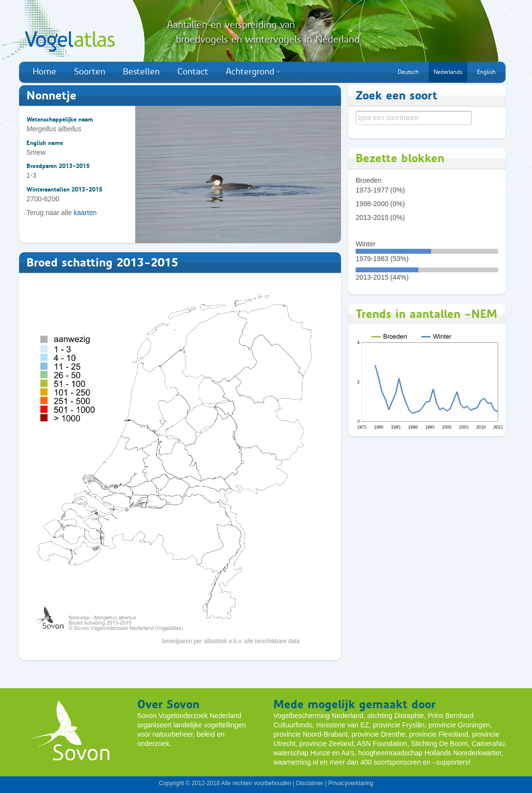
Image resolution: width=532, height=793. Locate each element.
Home (45, 72)
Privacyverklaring (351, 783)
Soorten (90, 72)
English (486, 72)
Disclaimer (310, 783)
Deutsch (408, 72)
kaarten (85, 213)
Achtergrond (253, 72)
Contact (193, 72)
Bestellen (141, 72)
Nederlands (448, 72)
